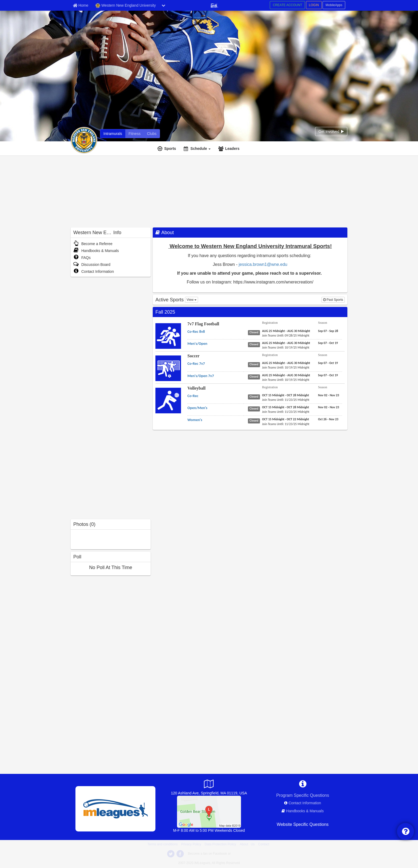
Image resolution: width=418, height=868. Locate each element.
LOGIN (314, 5)
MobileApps (334, 5)
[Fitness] (134, 134)
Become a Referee (93, 244)
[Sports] (167, 149)
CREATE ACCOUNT (287, 5)
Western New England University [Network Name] (126, 6)
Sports (170, 149)
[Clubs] (152, 134)
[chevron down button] (163, 5)
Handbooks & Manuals (96, 251)
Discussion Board (92, 265)
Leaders (232, 149)
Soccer (193, 356)
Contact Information (94, 271)
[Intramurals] (113, 134)
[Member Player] (214, 5)
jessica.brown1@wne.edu (263, 264)
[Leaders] (230, 149)
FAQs (82, 258)
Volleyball (196, 388)
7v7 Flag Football (203, 324)
